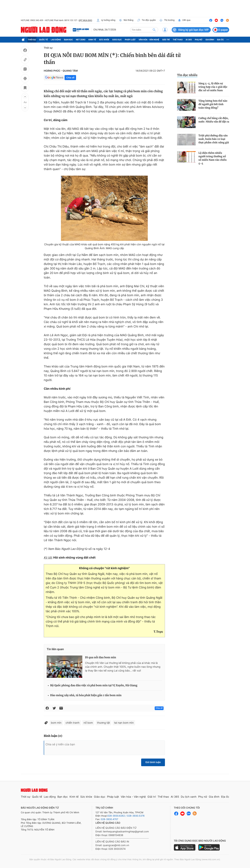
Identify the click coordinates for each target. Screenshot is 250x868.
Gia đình (210, 40)
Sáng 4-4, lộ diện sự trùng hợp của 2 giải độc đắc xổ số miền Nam (213, 87)
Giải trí (166, 40)
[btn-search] (154, 30)
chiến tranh (73, 723)
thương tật (103, 723)
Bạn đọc (68, 40)
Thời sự (32, 40)
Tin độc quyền (146, 20)
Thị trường (167, 20)
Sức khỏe (104, 40)
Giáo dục (117, 40)
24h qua (184, 20)
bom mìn (56, 723)
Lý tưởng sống (106, 20)
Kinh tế (92, 40)
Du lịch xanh (189, 797)
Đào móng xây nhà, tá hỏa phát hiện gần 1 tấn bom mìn (86, 695)
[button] (25, 97)
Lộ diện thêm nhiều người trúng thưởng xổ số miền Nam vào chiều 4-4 (212, 158)
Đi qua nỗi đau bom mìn (101, 658)
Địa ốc (221, 40)
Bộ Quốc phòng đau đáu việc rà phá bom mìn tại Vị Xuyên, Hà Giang (94, 685)
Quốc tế (43, 40)
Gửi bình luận (153, 762)
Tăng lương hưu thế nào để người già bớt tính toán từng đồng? (213, 104)
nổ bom (88, 723)
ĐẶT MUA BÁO (85, 20)
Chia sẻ (70, 78)
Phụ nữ (199, 40)
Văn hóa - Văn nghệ (149, 40)
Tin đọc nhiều (187, 75)
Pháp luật (130, 40)
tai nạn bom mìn (124, 723)
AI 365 (189, 40)
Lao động (56, 40)
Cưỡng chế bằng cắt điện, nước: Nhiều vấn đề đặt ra (214, 120)
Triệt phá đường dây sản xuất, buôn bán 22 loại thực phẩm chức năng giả (214, 139)
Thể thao (178, 40)
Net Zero (81, 40)
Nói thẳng (126, 20)
